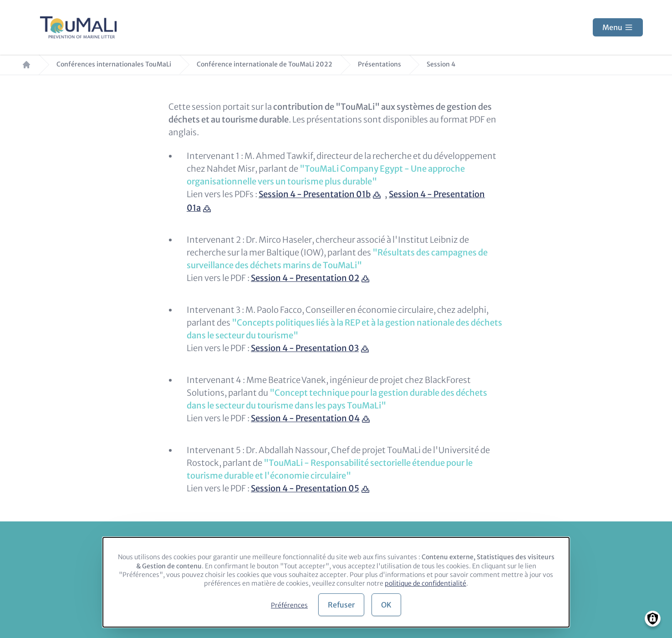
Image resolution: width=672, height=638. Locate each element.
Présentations (379, 64)
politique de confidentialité (425, 583)
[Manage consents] (653, 619)
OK (386, 605)
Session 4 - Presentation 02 (305, 278)
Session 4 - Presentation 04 (305, 418)
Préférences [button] (289, 605)
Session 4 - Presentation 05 (305, 488)
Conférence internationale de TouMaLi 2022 (265, 64)
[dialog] (336, 582)
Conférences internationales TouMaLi (114, 64)
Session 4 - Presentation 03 (305, 348)
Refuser (341, 605)
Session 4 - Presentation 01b (315, 194)
